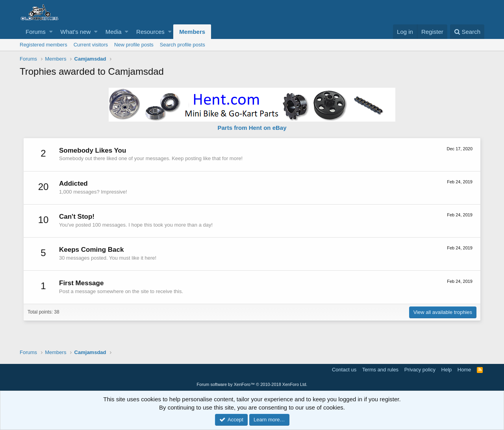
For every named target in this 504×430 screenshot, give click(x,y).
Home (464, 370)
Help (447, 370)
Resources (150, 32)
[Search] (467, 32)
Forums (36, 32)
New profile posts (134, 45)
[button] (51, 32)
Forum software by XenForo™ (252, 384)
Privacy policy (420, 370)
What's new (75, 32)
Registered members (44, 45)
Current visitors (91, 45)
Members (192, 32)
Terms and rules (380, 370)
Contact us (344, 370)
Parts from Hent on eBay (252, 128)
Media (114, 32)
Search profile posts (183, 45)
